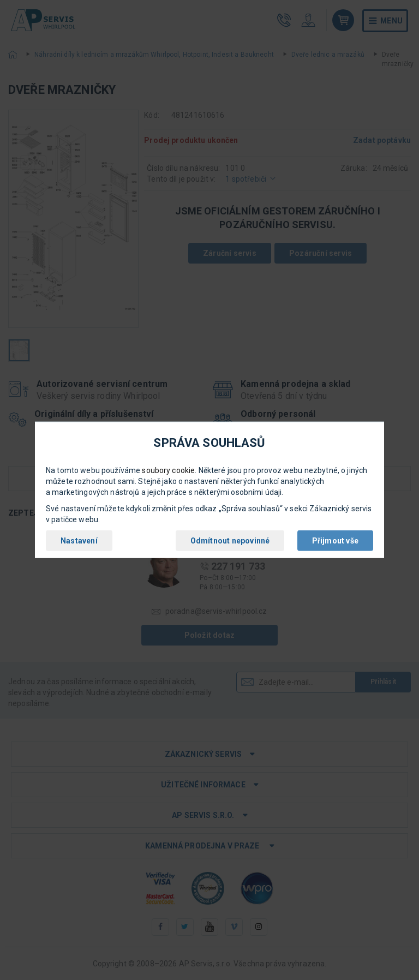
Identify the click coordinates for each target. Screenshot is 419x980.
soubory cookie (168, 470)
